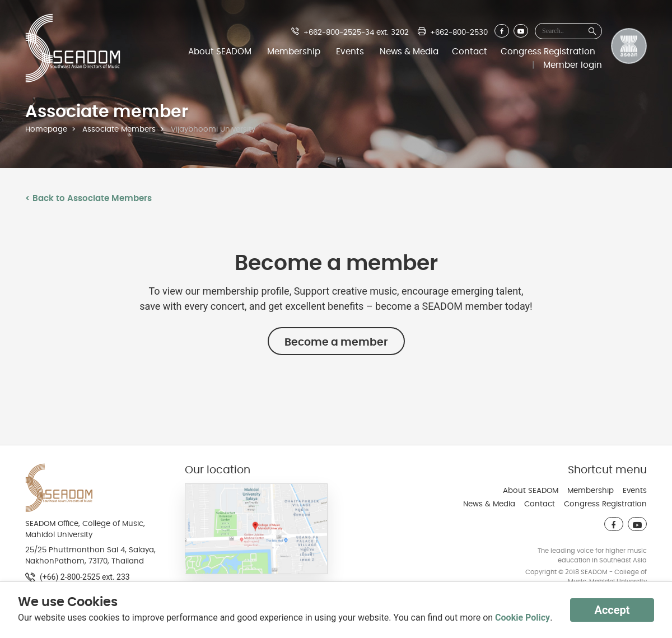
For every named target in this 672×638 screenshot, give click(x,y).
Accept (612, 610)
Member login (573, 65)
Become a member (336, 342)
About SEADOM (220, 52)
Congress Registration (548, 52)
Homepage (46, 129)
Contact (470, 52)
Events (350, 52)
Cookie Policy (522, 618)
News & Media (409, 52)
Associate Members (119, 129)
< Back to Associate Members (88, 198)
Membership (294, 52)
